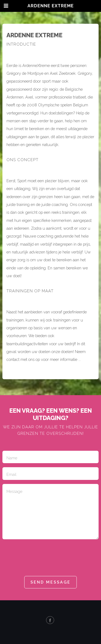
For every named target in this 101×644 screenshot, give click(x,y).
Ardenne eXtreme (51, 6)
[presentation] (43, 558)
